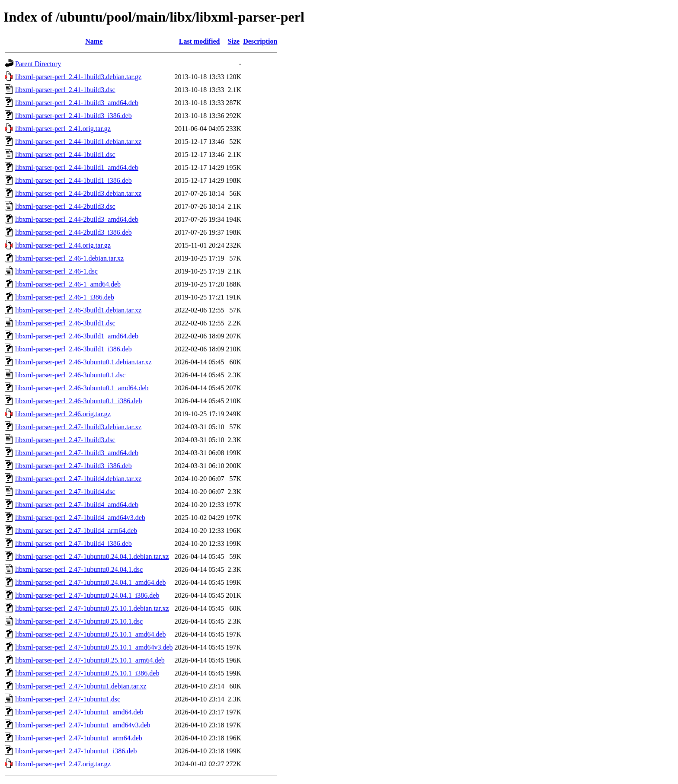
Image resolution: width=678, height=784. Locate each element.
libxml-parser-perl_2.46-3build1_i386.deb (74, 349)
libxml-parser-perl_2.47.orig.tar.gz (63, 764)
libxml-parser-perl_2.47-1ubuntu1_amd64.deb (79, 712)
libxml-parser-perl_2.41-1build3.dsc (65, 90)
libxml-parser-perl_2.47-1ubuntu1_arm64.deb (79, 738)
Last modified (200, 41)
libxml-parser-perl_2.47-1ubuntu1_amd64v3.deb (83, 725)
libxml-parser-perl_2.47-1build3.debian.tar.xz (78, 427)
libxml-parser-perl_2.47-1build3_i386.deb (74, 466)
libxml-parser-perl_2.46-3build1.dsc (65, 323)
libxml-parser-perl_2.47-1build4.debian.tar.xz (78, 479)
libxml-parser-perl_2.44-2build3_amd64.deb (77, 219)
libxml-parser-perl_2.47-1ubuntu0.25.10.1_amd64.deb (91, 634)
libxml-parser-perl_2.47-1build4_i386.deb (74, 543)
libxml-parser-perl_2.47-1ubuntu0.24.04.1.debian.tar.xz (92, 556)
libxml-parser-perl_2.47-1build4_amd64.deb (77, 505)
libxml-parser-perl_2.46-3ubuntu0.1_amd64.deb (82, 388)
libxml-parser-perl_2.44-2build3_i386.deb (74, 232)
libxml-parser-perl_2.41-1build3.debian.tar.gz (78, 77)
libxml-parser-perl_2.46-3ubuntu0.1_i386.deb (78, 401)
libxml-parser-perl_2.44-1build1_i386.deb (74, 180)
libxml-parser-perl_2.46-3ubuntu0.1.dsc (70, 375)
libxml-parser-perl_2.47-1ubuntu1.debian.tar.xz (81, 686)
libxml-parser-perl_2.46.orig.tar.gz (63, 414)
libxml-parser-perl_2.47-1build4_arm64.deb (76, 531)
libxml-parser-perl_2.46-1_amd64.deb (68, 284)
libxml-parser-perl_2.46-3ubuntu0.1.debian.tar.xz (83, 362)
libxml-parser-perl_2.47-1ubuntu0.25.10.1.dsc (79, 621)
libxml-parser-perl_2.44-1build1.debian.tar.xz (78, 142)
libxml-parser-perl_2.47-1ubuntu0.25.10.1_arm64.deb (90, 660)
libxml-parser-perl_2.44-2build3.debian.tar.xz (78, 193)
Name (94, 41)
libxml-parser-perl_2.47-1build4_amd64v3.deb (80, 518)
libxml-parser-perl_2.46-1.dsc (56, 271)
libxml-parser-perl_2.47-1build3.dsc (65, 440)
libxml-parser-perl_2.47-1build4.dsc (65, 492)
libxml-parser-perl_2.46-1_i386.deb (65, 297)
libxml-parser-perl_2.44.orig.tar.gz (63, 245)
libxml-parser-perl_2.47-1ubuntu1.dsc (68, 699)
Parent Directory (38, 64)
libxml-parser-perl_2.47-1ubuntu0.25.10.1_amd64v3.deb (94, 647)
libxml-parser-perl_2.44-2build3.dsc (65, 206)
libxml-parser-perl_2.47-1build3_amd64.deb (77, 453)
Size (234, 41)
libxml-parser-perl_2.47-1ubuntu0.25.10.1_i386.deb (87, 673)
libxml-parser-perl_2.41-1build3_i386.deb (74, 116)
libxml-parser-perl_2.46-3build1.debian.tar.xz (78, 310)
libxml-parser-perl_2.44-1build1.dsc (65, 155)
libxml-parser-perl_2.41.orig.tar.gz (63, 129)
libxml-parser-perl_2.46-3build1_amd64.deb (77, 336)
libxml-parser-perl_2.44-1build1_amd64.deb (77, 167)
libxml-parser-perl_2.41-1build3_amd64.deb (77, 103)
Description (260, 41)
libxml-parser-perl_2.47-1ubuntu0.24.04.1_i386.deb (87, 595)
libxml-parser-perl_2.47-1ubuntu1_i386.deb (76, 751)
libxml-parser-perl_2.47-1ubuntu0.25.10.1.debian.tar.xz (92, 608)
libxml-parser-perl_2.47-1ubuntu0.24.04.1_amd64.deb (91, 582)
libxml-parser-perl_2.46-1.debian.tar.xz (69, 258)
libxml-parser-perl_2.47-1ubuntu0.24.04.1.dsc (79, 569)
